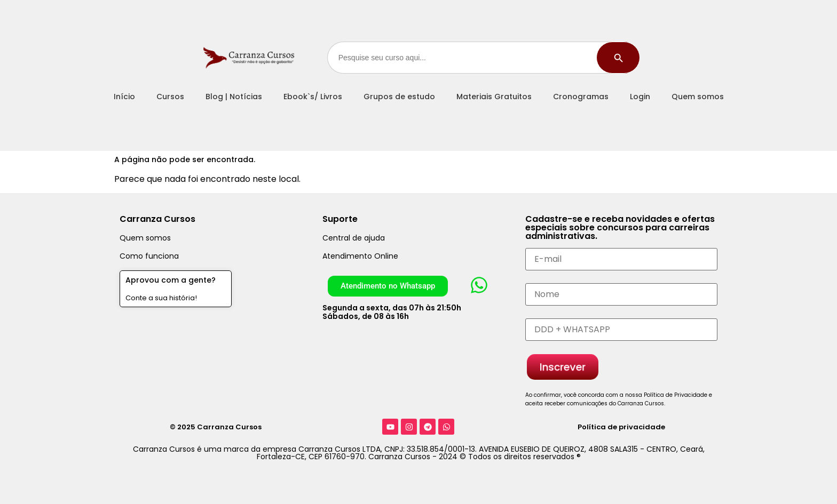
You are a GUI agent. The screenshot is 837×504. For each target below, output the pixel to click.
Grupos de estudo (399, 97)
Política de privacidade (621, 427)
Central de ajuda (354, 238)
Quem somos (698, 97)
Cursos (170, 97)
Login (640, 97)
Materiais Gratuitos (494, 97)
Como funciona (149, 256)
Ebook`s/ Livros (313, 97)
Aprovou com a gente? (171, 280)
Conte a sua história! (161, 298)
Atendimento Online (360, 256)
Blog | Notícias (234, 97)
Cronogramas (581, 97)
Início (124, 97)
